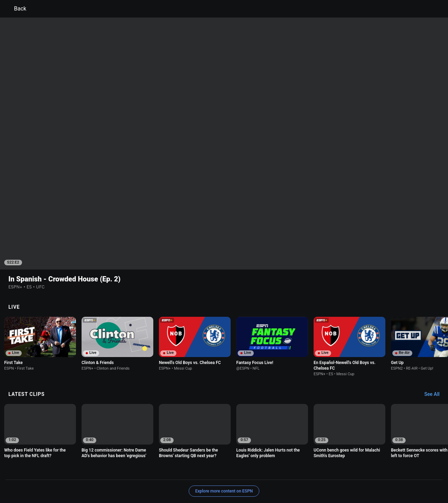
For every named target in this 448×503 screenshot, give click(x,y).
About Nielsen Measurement (311, 470)
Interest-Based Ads (258, 470)
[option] (40, 298)
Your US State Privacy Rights (135, 470)
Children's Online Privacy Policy (202, 470)
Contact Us (148, 476)
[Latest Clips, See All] (435, 349)
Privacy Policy (86, 470)
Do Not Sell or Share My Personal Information (85, 476)
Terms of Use (53, 470)
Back (16, 9)
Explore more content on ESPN (224, 446)
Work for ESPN (226, 476)
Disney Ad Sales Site (185, 476)
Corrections (258, 476)
